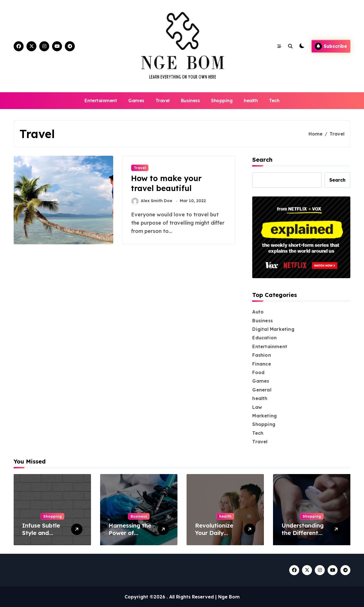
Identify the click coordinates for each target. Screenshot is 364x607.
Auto (258, 312)
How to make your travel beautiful (166, 183)
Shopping (222, 101)
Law (257, 407)
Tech (274, 101)
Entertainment (101, 101)
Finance (261, 364)
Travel (163, 101)
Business (190, 101)
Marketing (264, 416)
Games (136, 101)
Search (262, 160)
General (262, 390)
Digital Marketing (273, 329)
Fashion (261, 355)
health (251, 101)
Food (258, 372)
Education (264, 338)
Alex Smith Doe (152, 201)
